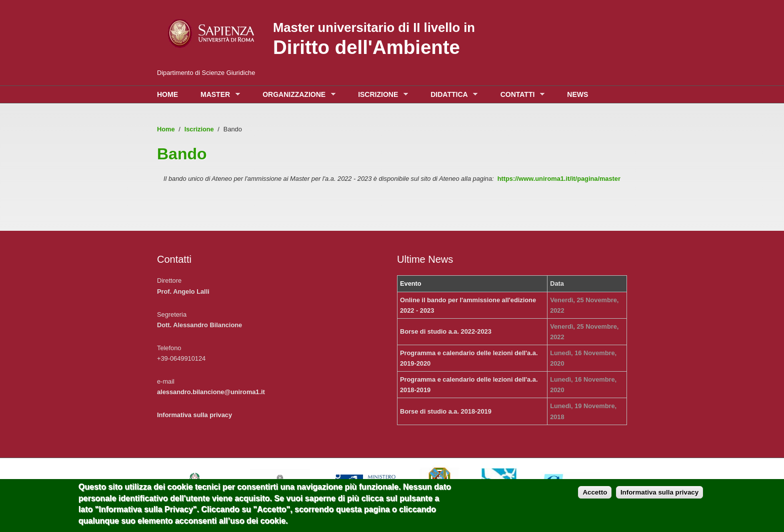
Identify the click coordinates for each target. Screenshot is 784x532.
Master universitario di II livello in (374, 27)
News (577, 94)
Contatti (520, 95)
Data (557, 283)
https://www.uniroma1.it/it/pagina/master (559, 179)
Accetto (595, 496)
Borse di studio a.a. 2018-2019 (446, 411)
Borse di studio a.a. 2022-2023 (446, 331)
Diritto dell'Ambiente (366, 47)
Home (167, 94)
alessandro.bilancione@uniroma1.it (211, 392)
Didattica (451, 95)
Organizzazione (296, 95)
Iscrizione (380, 95)
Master (218, 95)
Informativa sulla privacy (194, 415)
